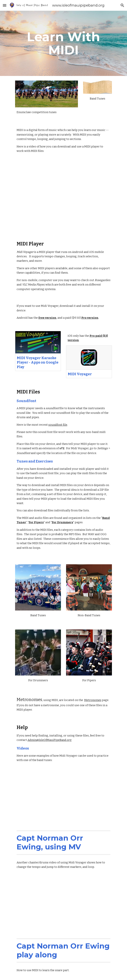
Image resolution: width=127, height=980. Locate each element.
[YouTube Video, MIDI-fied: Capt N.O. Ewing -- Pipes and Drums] (63, 796)
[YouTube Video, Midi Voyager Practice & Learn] (63, 904)
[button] (5, 5)
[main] (63, 43)
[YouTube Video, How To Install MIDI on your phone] (63, 197)
